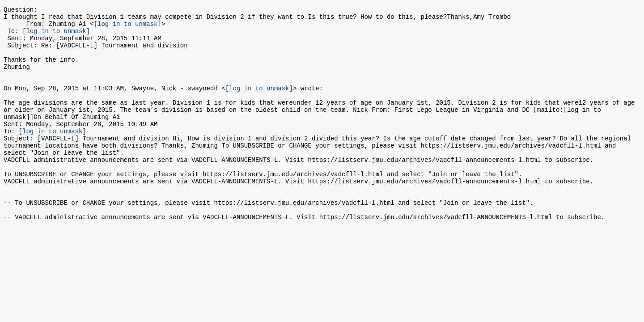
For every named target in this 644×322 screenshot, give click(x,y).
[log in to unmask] (128, 28)
